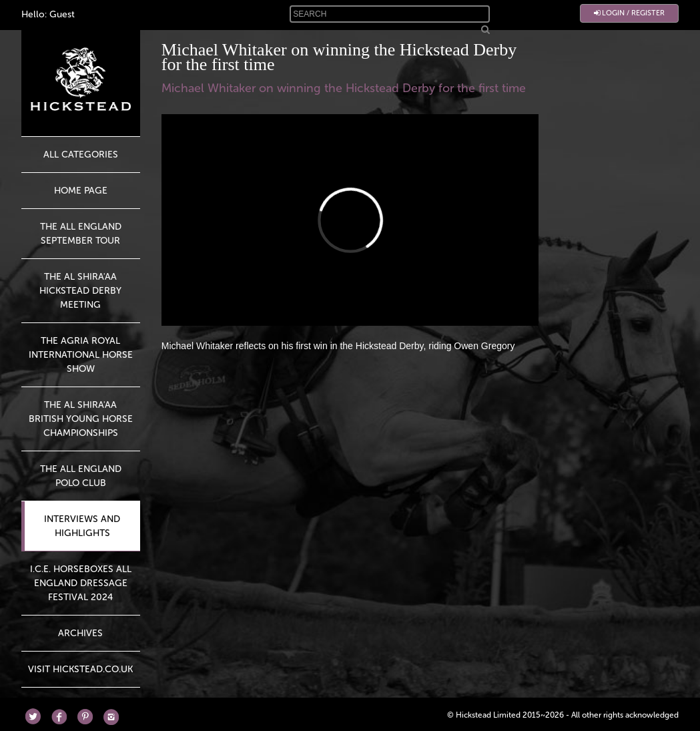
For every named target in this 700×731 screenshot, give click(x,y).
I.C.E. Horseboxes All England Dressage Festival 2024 (81, 583)
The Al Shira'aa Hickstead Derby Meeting (80, 291)
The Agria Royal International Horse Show (81, 355)
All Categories (81, 155)
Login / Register (629, 13)
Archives (80, 633)
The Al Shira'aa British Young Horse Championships (81, 419)
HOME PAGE (81, 191)
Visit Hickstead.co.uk (80, 669)
